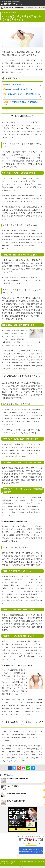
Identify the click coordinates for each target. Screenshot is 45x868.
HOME (6, 7)
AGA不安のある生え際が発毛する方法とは (20, 89)
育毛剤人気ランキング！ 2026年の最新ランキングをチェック (31, 851)
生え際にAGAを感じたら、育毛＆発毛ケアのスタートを (22, 96)
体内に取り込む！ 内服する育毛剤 (18, 779)
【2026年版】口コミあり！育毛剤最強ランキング (21, 103)
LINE (28, 768)
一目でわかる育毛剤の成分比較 (17, 793)
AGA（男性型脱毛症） (17, 7)
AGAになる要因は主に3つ (14, 85)
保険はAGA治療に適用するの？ (17, 801)
